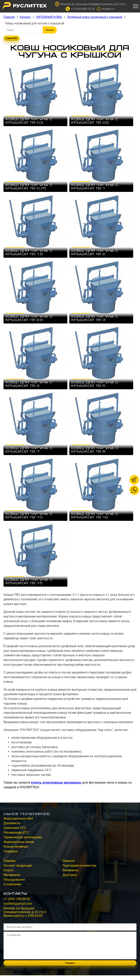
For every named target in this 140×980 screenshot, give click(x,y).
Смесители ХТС (15, 828)
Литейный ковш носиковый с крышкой (95, 17)
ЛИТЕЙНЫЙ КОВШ (49, 17)
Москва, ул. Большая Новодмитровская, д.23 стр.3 (90, 4)
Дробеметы (12, 823)
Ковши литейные (16, 847)
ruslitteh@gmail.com (18, 904)
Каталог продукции (18, 866)
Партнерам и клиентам (79, 866)
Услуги (8, 870)
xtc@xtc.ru (106, 9)
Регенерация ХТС (16, 833)
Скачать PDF (12, 38)
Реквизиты (70, 870)
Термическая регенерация (23, 837)
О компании (12, 884)
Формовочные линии (19, 842)
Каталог (25, 17)
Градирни (10, 851)
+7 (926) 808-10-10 (80, 9)
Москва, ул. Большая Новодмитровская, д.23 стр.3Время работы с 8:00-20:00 (25, 912)
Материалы (12, 875)
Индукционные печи (18, 818)
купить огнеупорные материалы (56, 783)
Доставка (70, 875)
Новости (69, 861)
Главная (9, 17)
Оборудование (14, 880)
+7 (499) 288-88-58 (17, 899)
